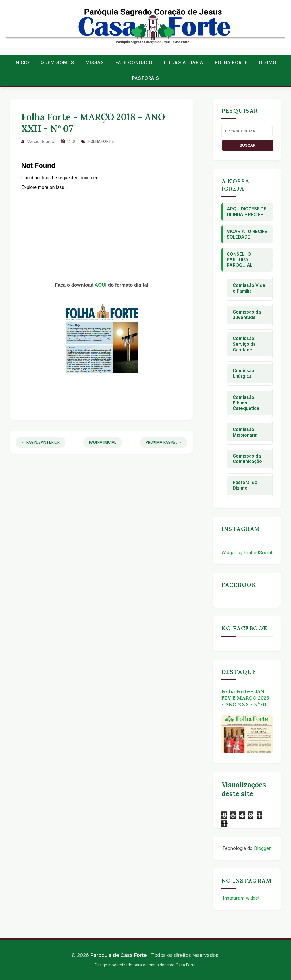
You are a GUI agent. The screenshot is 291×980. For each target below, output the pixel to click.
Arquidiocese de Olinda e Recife (247, 212)
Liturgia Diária (184, 63)
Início (22, 63)
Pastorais (146, 78)
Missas (95, 63)
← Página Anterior (40, 442)
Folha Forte (231, 63)
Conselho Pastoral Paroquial (240, 260)
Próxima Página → (164, 442)
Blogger (262, 848)
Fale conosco (134, 63)
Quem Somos (57, 63)
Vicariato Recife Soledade (247, 234)
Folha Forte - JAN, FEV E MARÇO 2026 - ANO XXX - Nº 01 (245, 698)
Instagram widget (240, 898)
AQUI (101, 285)
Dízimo (268, 63)
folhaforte (101, 141)
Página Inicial (103, 442)
